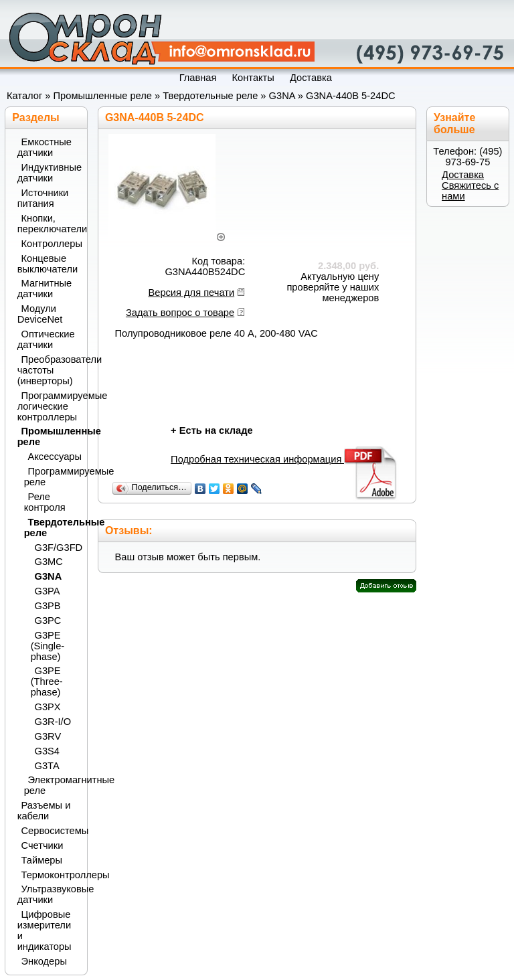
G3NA (282, 96)
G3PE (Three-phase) (47, 681)
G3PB (48, 606)
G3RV (48, 736)
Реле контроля (45, 502)
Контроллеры (50, 244)
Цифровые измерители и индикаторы (45, 930)
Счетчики (42, 845)
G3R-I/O (53, 722)
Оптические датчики (46, 339)
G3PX (48, 707)
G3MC (49, 562)
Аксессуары (54, 457)
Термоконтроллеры (50, 875)
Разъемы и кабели (44, 811)
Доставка (463, 175)
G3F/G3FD (57, 548)
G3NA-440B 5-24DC (351, 96)
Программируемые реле (52, 477)
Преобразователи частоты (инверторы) (48, 370)
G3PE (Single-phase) (48, 646)
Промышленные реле (103, 96)
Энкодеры (44, 961)
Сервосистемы (50, 831)
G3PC (48, 621)
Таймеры (42, 860)
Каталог (24, 96)
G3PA (48, 591)
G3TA (47, 766)
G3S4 (47, 751)
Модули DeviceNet (40, 314)
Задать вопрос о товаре (180, 313)
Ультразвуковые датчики (48, 894)
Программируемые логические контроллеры (48, 406)
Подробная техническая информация (285, 459)
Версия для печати (191, 293)
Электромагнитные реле (52, 785)
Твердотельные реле (210, 96)
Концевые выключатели (48, 264)
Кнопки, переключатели (48, 224)
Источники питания (43, 198)
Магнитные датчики (45, 289)
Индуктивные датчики (48, 173)
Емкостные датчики (45, 147)
